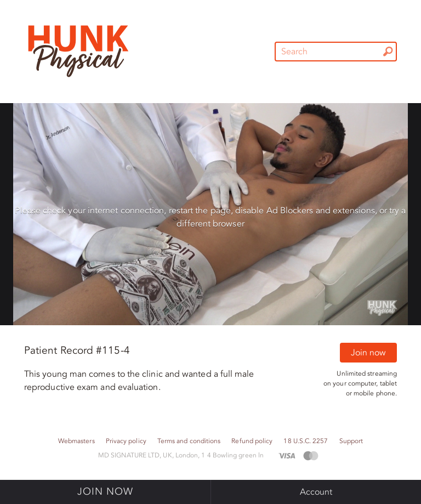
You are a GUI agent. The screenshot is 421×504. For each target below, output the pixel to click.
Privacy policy (126, 441)
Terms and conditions (189, 441)
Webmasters (76, 441)
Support (351, 441)
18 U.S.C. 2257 (306, 441)
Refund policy (252, 441)
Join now (368, 353)
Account (316, 492)
